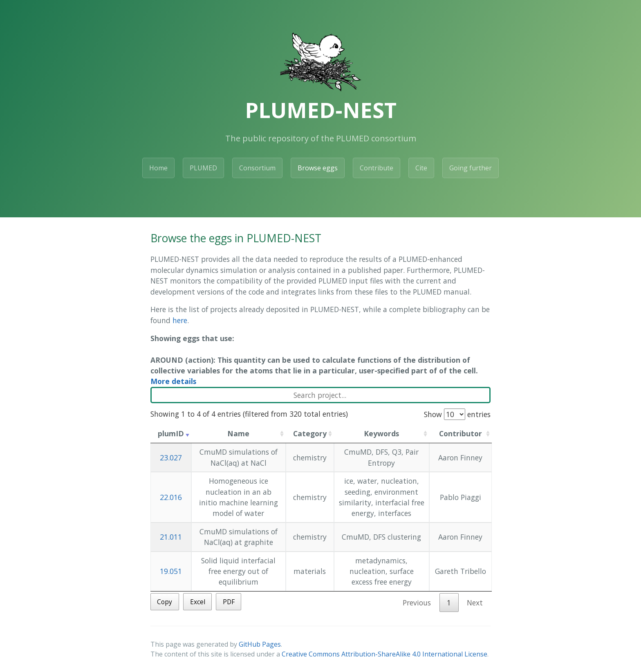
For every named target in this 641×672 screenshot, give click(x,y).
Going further (471, 168)
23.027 (171, 458)
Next (475, 603)
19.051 (171, 571)
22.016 (171, 497)
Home (158, 168)
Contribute (377, 168)
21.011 (171, 537)
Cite (421, 168)
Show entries (457, 414)
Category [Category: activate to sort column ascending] (310, 433)
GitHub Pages (260, 644)
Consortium (257, 168)
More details (173, 381)
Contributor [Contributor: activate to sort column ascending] (461, 433)
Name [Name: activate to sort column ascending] (238, 433)
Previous (417, 603)
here (180, 320)
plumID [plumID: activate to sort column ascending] (171, 433)
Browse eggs (318, 168)
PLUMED (203, 168)
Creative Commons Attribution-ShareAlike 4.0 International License (384, 654)
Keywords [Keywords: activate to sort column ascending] (381, 433)
